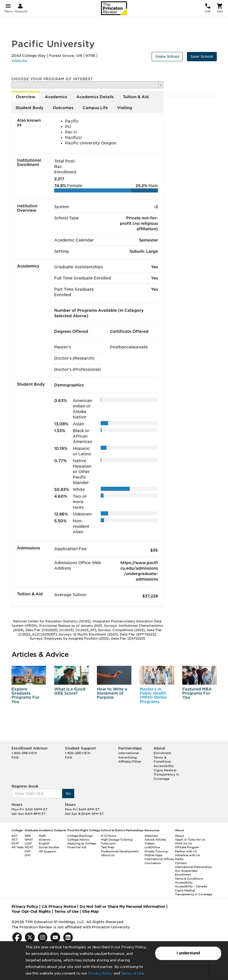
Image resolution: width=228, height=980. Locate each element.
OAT (28, 855)
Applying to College (82, 843)
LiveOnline (152, 847)
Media (179, 859)
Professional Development (120, 851)
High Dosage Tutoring (117, 839)
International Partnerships (193, 867)
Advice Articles (155, 839)
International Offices (159, 859)
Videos (149, 843)
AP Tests (18, 847)
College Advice (78, 839)
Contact (181, 863)
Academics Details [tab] (95, 97)
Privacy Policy (100, 973)
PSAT (15, 843)
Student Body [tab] (30, 108)
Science (44, 839)
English (44, 843)
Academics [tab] (56, 97)
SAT (14, 836)
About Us (108, 855)
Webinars (151, 836)
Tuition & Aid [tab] (136, 97)
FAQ (15, 757)
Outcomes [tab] (63, 108)
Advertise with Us (187, 855)
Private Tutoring (156, 851)
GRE (28, 836)
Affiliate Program (187, 847)
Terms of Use (132, 973)
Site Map (90, 912)
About (179, 836)
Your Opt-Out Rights (31, 912)
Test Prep (108, 847)
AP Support (47, 851)
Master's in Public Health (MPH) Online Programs (153, 695)
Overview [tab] (26, 97)
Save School (202, 56)
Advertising (128, 757)
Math (42, 836)
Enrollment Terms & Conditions (162, 757)
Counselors (153, 863)
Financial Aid (77, 847)
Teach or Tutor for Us (190, 839)
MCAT (29, 847)
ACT (15, 839)
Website (19, 61)
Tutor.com (108, 843)
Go (68, 793)
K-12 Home (109, 836)
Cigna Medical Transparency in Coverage (166, 775)
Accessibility (164, 766)
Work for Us (183, 843)
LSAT (28, 843)
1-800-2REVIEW (24, 753)
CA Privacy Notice (59, 907)
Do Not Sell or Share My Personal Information (122, 907)
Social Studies (49, 847)
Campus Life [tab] (95, 108)
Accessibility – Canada (191, 886)
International (129, 753)
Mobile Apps (153, 855)
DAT (28, 851)
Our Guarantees (186, 871)
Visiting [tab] (125, 108)
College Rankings (80, 836)
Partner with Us (186, 851)
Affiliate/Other (130, 762)
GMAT (29, 839)
